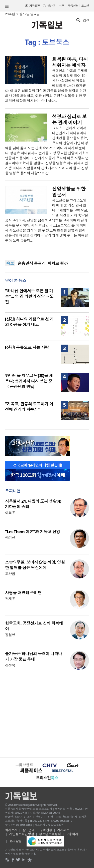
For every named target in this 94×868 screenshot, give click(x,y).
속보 (10, 263)
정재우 (10, 599)
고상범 (10, 574)
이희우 (10, 513)
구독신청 (73, 6)
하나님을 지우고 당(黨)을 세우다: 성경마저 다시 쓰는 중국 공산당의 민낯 (29, 381)
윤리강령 (16, 841)
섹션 (7, 6)
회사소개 (11, 830)
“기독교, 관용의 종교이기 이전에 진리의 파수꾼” (29, 407)
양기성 (10, 538)
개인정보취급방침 (22, 834)
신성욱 (10, 665)
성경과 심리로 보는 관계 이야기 (69, 120)
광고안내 (29, 830)
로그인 (85, 6)
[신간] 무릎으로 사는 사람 (27, 347)
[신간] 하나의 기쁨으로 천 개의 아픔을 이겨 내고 (29, 322)
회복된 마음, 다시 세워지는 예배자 (70, 62)
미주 (62, 6)
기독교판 (35, 6)
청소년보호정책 (50, 834)
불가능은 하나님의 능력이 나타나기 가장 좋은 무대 (33, 656)
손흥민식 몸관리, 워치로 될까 (43, 263)
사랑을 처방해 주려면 (23, 593)
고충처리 (72, 834)
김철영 (10, 635)
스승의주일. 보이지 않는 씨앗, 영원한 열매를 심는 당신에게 (35, 565)
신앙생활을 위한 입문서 (69, 192)
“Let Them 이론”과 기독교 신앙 (32, 532)
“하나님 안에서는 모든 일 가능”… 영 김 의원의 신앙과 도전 (29, 296)
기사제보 (63, 830)
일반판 (51, 6)
